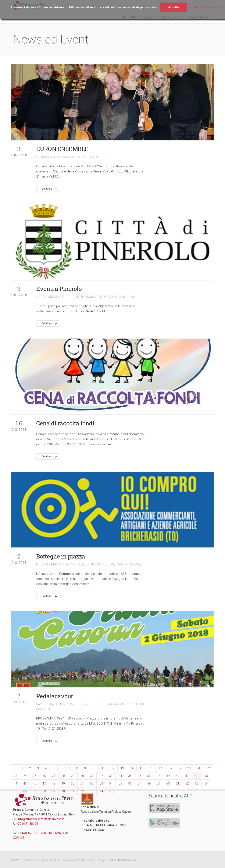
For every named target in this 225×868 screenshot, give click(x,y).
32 (101, 776)
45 (25, 783)
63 (197, 783)
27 (54, 776)
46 (35, 783)
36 (139, 776)
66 (25, 791)
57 (139, 783)
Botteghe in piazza (61, 556)
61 (178, 783)
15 (141, 768)
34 (120, 776)
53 (101, 783)
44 (15, 783)
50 (73, 783)
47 (44, 783)
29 (73, 776)
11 (103, 768)
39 (168, 776)
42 (197, 776)
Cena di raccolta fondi (65, 423)
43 (206, 776)
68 (44, 791)
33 (111, 776)
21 (199, 768)
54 (111, 783)
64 (206, 783)
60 (168, 783)
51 (82, 783)
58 (149, 783)
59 (158, 783)
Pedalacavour (55, 696)
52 (92, 783)
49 (63, 783)
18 (170, 768)
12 (113, 768)
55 (120, 783)
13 (122, 768)
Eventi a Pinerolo (59, 289)
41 (187, 776)
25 (35, 776)
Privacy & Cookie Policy (79, 860)
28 (63, 776)
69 (54, 791)
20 (189, 768)
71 (73, 791)
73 (92, 791)
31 (92, 776)
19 (179, 768)
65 (15, 791)
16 (151, 768)
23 (15, 776)
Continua (47, 189)
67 (35, 791)
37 (149, 776)
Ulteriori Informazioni (205, 7)
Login (103, 860)
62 (187, 783)
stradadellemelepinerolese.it (40, 860)
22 (208, 768)
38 (158, 776)
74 (101, 791)
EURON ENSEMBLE (62, 149)
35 (130, 776)
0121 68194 (30, 824)
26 (44, 776)
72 (82, 791)
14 (132, 768)
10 (94, 768)
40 (178, 776)
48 (54, 783)
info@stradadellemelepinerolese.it (41, 819)
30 (82, 776)
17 (160, 768)
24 (25, 776)
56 (130, 783)
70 (63, 791)
